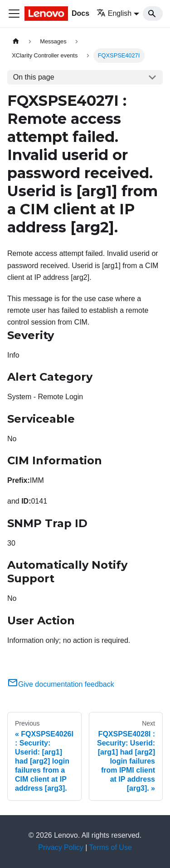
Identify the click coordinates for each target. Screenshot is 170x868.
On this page (34, 77)
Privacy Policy (61, 847)
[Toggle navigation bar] (14, 14)
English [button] (114, 13)
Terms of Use (111, 847)
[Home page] (16, 41)
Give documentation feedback (61, 684)
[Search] (153, 14)
